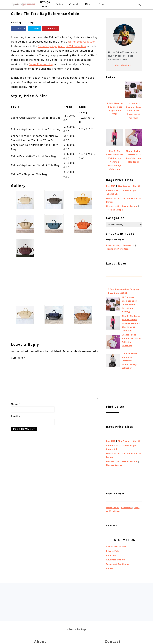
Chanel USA (112, 190)
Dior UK (136, 186)
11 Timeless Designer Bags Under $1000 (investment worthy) (129, 304)
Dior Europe (124, 186)
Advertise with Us (115, 560)
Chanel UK (112, 194)
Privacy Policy (113, 245)
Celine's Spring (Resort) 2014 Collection (62, 46)
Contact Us (129, 245)
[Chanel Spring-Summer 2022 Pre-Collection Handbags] (113, 342)
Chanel (73, 4)
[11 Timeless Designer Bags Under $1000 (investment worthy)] (113, 305)
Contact (110, 568)
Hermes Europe (130, 206)
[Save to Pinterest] (51, 28)
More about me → (124, 65)
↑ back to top (76, 629)
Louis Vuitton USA (116, 198)
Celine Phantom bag (41, 64)
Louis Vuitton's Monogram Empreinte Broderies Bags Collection (130, 361)
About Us (111, 555)
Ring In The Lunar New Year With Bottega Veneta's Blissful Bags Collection (131, 323)
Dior (88, 4)
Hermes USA (113, 206)
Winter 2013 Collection (82, 42)
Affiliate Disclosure (116, 547)
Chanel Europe (128, 190)
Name (16, 404)
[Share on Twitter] (34, 28)
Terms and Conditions (118, 249)
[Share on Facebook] (19, 28)
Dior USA (111, 186)
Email (15, 416)
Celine (59, 4)
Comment (18, 358)
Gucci (102, 4)
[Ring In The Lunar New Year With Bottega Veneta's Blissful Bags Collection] (113, 324)
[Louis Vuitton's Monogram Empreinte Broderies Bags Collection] (113, 361)
